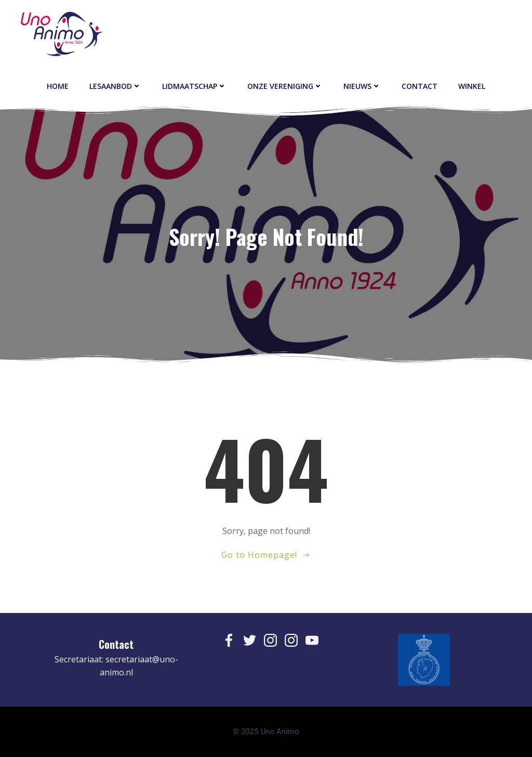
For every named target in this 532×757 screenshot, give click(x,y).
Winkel (472, 86)
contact (420, 86)
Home (58, 86)
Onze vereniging (285, 86)
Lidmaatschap (194, 86)
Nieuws (362, 86)
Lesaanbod (115, 86)
